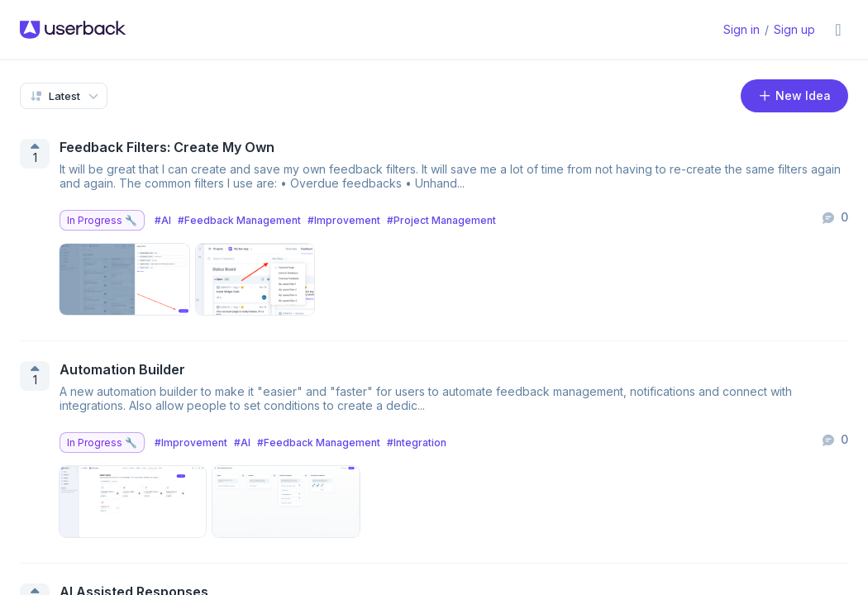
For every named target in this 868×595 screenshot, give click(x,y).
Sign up (794, 29)
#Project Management (441, 220)
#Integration (417, 443)
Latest (55, 96)
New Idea (795, 95)
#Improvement (344, 220)
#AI (163, 220)
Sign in (742, 29)
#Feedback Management (239, 220)
